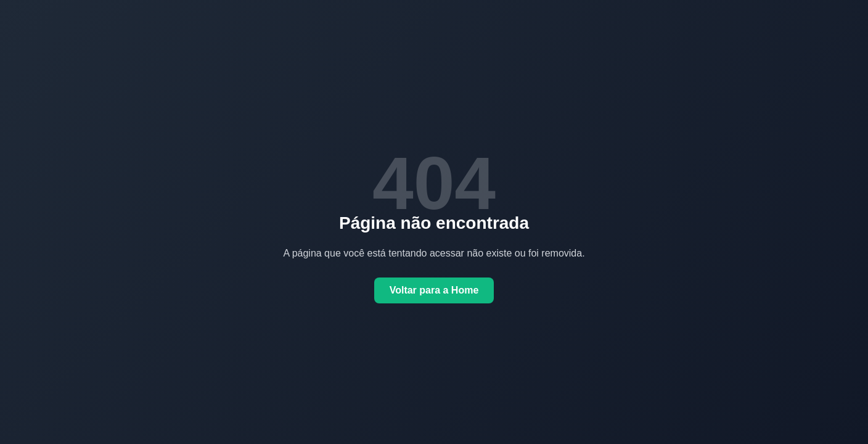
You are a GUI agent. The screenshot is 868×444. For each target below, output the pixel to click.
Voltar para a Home (434, 290)
